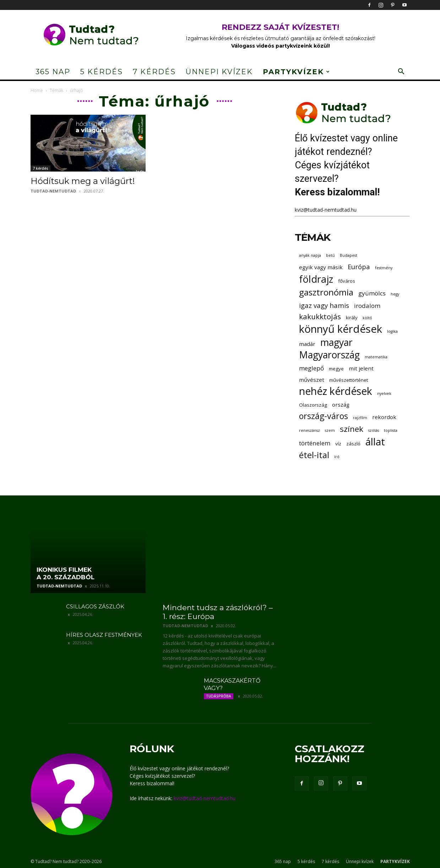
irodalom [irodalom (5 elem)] (367, 306)
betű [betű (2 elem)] (330, 255)
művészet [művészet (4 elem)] (312, 380)
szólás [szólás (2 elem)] (374, 430)
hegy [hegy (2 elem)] (395, 294)
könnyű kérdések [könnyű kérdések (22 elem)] (341, 329)
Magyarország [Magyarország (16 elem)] (329, 355)
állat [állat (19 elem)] (375, 442)
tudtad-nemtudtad (53, 191)
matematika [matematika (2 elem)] (376, 357)
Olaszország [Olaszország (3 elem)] (313, 405)
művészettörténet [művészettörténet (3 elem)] (349, 380)
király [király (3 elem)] (352, 318)
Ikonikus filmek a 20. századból (66, 573)
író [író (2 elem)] (337, 457)
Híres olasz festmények (104, 635)
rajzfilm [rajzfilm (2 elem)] (360, 418)
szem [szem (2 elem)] (330, 430)
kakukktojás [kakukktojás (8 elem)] (320, 317)
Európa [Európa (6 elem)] (359, 267)
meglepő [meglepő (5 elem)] (311, 368)
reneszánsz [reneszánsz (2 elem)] (309, 430)
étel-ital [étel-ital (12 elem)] (314, 455)
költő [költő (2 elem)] (367, 318)
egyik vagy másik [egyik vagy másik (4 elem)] (321, 267)
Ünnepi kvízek (219, 72)
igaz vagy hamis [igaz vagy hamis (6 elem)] (324, 305)
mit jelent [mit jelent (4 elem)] (361, 368)
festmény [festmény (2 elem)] (384, 268)
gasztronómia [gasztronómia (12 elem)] (326, 292)
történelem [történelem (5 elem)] (315, 443)
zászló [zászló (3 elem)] (353, 444)
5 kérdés (102, 72)
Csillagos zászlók (95, 606)
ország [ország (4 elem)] (341, 405)
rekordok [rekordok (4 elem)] (384, 417)
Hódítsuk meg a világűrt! (83, 181)
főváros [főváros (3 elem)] (347, 281)
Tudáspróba (219, 696)
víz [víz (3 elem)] (338, 444)
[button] (401, 72)
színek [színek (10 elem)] (352, 429)
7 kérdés (154, 72)
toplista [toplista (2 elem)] (391, 430)
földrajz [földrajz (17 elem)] (316, 279)
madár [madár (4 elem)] (307, 344)
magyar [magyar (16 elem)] (336, 343)
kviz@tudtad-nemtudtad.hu (326, 210)
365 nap (53, 72)
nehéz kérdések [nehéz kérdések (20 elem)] (336, 391)
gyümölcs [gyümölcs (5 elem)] (372, 293)
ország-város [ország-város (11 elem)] (324, 416)
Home (37, 90)
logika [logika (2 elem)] (392, 331)
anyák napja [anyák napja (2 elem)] (310, 255)
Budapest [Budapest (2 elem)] (349, 255)
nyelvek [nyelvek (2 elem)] (384, 394)
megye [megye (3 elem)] (336, 369)
